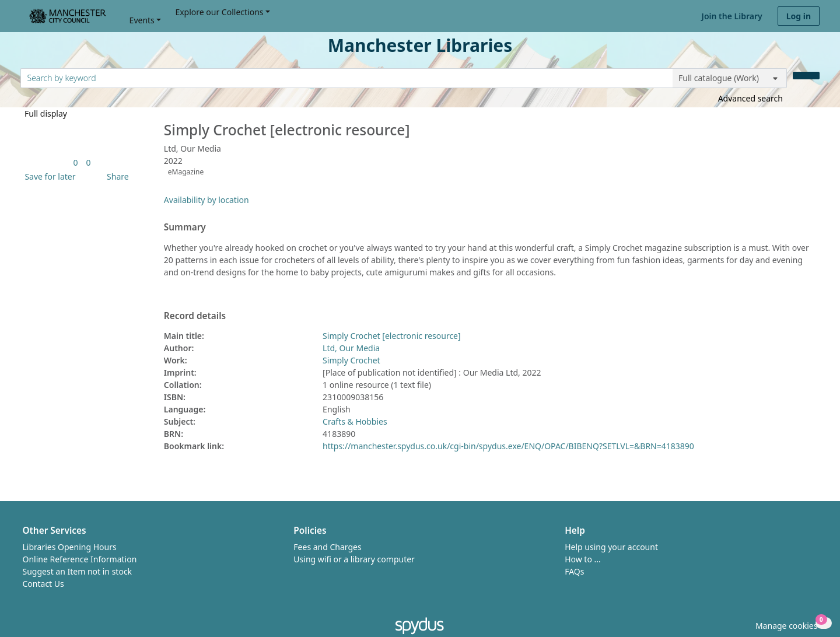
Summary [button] (185, 228)
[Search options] (730, 78)
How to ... (583, 559)
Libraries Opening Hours (70, 547)
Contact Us (43, 584)
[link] (75, 162)
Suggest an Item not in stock (78, 571)
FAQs (574, 571)
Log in (799, 16)
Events (142, 20)
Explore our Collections (219, 12)
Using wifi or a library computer (354, 559)
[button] (48, 176)
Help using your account (611, 547)
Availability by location (206, 200)
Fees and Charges (327, 547)
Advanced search (750, 98)
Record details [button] (195, 316)
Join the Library (732, 16)
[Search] (806, 76)
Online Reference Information (80, 559)
